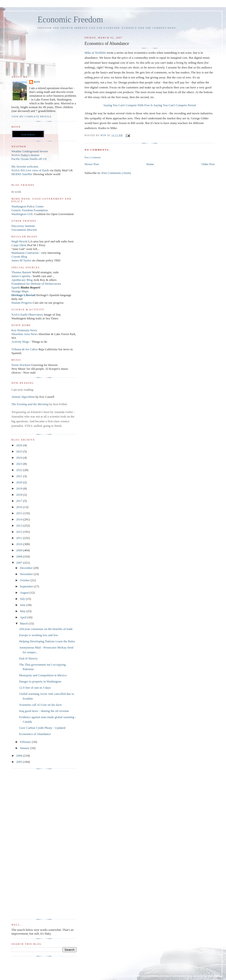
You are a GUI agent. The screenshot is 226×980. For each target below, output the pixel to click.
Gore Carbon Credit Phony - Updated (42, 728)
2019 (20, 488)
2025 (20, 451)
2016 (20, 507)
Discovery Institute (23, 226)
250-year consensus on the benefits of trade (46, 629)
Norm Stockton (21, 365)
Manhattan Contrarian (25, 253)
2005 (20, 762)
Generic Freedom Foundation (30, 210)
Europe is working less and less (38, 635)
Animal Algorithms (24, 397)
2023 (20, 464)
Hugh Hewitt (19, 241)
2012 (20, 532)
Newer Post (92, 164)
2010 (20, 544)
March (24, 623)
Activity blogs (20, 342)
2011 (20, 538)
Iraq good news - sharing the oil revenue (44, 711)
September (27, 586)
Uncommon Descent (24, 230)
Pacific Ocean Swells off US (29, 159)
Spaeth (16, 287)
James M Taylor (22, 260)
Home (150, 164)
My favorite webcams (25, 166)
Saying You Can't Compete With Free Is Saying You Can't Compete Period (150, 105)
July (23, 599)
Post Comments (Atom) (116, 173)
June (23, 605)
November (27, 574)
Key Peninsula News (24, 330)
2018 (20, 495)
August (25, 593)
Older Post (208, 164)
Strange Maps (20, 291)
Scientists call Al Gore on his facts (40, 705)
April (24, 617)
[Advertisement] (30, 844)
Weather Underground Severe (30, 151)
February (26, 742)
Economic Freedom (70, 20)
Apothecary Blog (22, 280)
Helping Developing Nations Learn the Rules (47, 641)
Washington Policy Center (28, 206)
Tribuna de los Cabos (24, 349)
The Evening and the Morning (30, 404)
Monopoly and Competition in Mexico (43, 675)
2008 (20, 556)
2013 (20, 526)
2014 (20, 519)
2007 (20, 563)
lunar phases (28, 135)
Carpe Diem (19, 245)
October (25, 580)
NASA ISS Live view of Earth (30, 170)
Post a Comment (93, 157)
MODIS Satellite (22, 174)
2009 (20, 550)
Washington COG (22, 214)
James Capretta (21, 276)
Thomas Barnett (21, 272)
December (27, 568)
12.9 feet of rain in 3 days (35, 688)
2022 (20, 470)
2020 (20, 482)
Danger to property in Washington (40, 681)
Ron (37, 82)
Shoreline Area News (24, 334)
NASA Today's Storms (25, 155)
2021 (20, 476)
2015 (20, 513)
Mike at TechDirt (95, 53)
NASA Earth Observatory (27, 315)
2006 (20, 756)
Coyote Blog (19, 257)
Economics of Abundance (35, 734)
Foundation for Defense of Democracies (36, 284)
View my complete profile (31, 117)
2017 (20, 501)
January (25, 748)
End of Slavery (28, 658)
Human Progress (22, 303)
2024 (20, 458)
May (23, 611)
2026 (20, 445)
